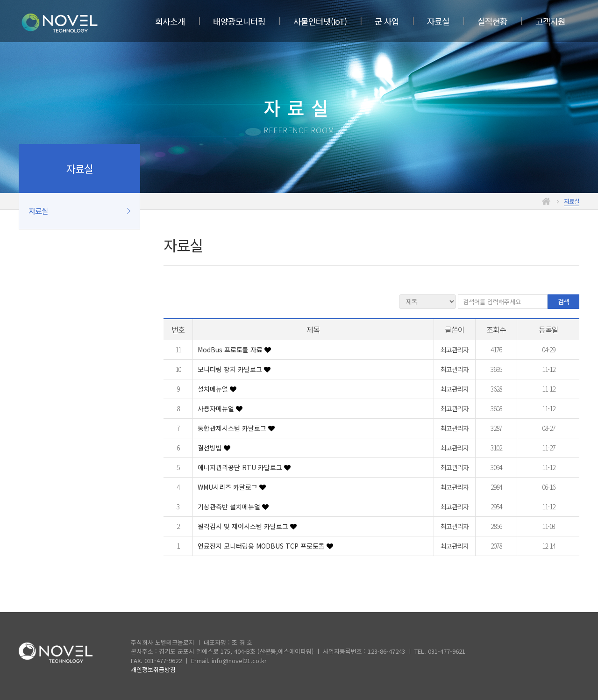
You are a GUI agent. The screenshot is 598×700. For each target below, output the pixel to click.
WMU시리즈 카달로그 (228, 487)
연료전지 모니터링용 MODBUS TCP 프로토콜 (262, 546)
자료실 (438, 21)
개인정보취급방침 (153, 669)
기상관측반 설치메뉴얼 (230, 507)
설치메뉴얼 (214, 389)
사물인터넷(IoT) (320, 21)
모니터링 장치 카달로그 (231, 369)
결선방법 (211, 448)
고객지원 (550, 21)
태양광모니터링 (239, 21)
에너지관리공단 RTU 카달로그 (241, 467)
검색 (563, 301)
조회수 (496, 329)
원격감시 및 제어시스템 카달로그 (244, 526)
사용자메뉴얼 (217, 408)
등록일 (548, 329)
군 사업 (387, 21)
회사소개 (170, 21)
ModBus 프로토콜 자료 (231, 350)
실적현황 (492, 21)
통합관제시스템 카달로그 (233, 428)
